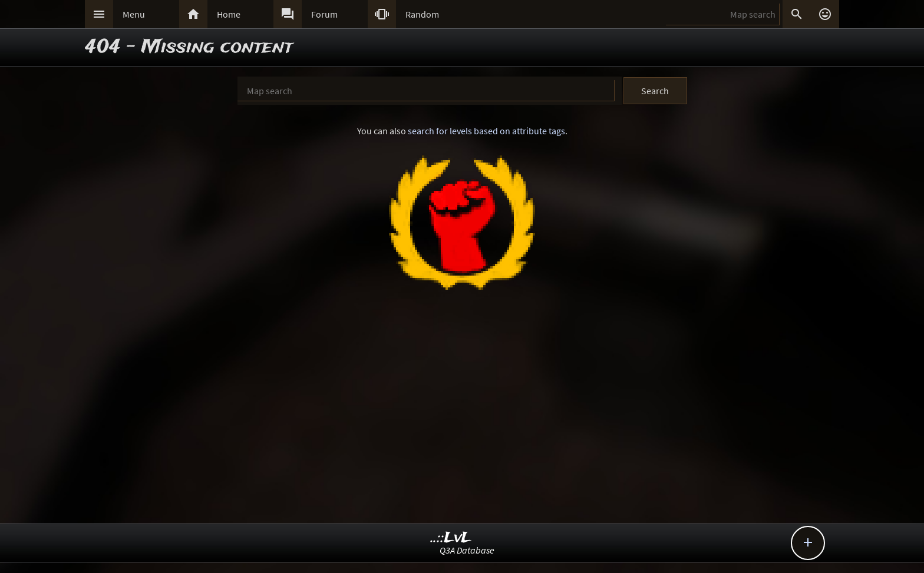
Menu (134, 14)
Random (422, 14)
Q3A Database (467, 550)
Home (229, 14)
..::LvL (451, 538)
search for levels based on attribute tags (486, 131)
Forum (324, 14)
